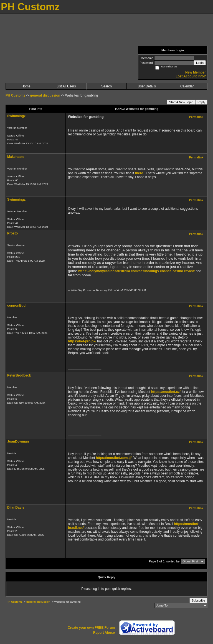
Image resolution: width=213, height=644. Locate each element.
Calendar (187, 86)
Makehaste (16, 157)
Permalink (196, 117)
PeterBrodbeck (19, 375)
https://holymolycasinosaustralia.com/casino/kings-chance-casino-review (136, 271)
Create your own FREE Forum (91, 628)
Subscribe (198, 600)
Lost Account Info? (191, 76)
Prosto (12, 233)
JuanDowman (18, 441)
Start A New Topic (181, 102)
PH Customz (16, 95)
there (139, 173)
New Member (196, 72)
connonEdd (16, 305)
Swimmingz (16, 116)
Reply (201, 102)
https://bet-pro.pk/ (82, 341)
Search (106, 86)
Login (200, 63)
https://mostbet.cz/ (166, 392)
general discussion (45, 95)
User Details (147, 86)
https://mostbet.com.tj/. (114, 458)
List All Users (66, 86)
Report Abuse (104, 633)
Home (26, 86)
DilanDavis (16, 507)
